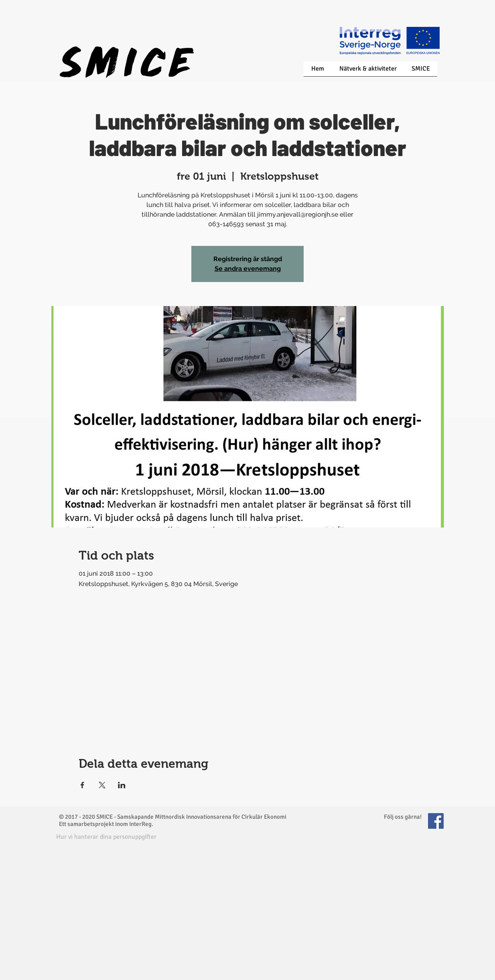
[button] (106, 837)
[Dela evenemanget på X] (102, 785)
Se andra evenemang (248, 269)
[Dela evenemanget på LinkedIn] (122, 785)
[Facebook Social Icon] (436, 821)
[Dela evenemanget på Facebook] (82, 785)
